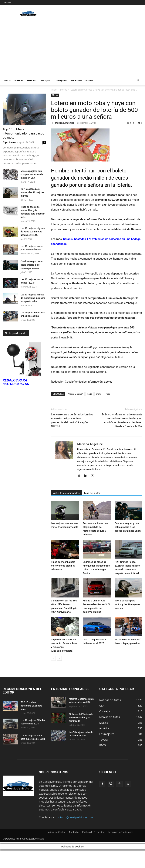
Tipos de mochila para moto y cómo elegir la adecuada (63, 566)
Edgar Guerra (9, 142)
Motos (89, 80)
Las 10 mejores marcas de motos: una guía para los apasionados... (33, 298)
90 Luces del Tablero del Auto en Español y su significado (81, 718)
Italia (90, 394)
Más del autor (92, 493)
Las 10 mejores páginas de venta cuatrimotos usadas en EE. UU (33, 232)
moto (99, 394)
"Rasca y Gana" (75, 394)
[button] (138, 80)
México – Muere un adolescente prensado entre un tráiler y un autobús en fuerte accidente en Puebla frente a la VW (122, 420)
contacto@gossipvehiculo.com (74, 817)
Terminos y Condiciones (121, 832)
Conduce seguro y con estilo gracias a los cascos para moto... (32, 265)
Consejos (45, 80)
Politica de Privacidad (93, 832)
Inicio (8, 80)
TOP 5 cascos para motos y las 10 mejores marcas (127, 604)
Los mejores (60, 80)
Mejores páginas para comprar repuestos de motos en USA (32, 175)
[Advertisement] (72, 48)
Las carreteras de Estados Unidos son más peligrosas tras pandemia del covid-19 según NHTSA (72, 420)
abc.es (108, 382)
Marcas (19, 80)
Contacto (7, 3)
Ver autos (76, 80)
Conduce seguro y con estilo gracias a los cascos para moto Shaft (128, 527)
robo (108, 394)
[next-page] (59, 658)
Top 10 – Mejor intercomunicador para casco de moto (24, 133)
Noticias (32, 80)
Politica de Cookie (56, 832)
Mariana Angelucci (65, 123)
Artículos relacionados (66, 493)
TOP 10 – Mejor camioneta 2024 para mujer (31, 706)
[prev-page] (53, 658)
